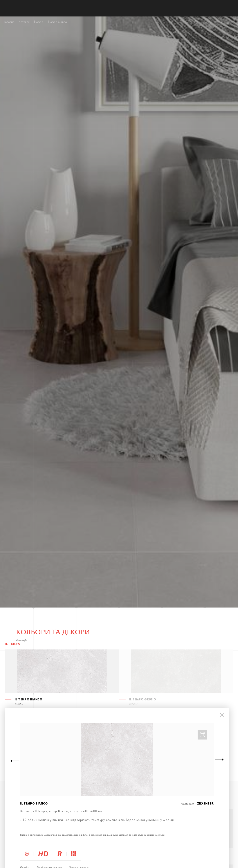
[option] (117, 759)
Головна (9, 22)
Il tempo (38, 22)
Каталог (24, 22)
